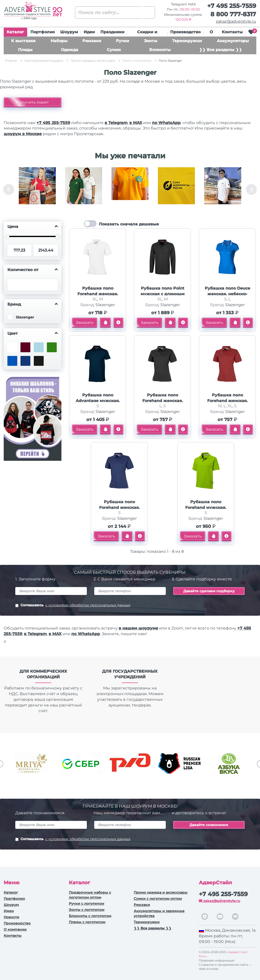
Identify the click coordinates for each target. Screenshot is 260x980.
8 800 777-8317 (233, 14)
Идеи (89, 32)
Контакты (232, 32)
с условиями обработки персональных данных (88, 605)
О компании (15, 929)
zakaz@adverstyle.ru (236, 21)
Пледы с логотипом (87, 922)
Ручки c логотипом (86, 904)
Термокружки (187, 41)
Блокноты (160, 50)
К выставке (23, 41)
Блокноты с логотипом (90, 916)
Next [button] (251, 189)
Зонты (151, 41)
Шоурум (69, 32)
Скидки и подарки (147, 33)
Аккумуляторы (233, 41)
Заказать (85, 323)
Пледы (25, 50)
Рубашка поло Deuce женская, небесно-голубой (227, 294)
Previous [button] (9, 189)
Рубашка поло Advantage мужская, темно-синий (98, 401)
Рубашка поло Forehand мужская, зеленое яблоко (206, 508)
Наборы (59, 41)
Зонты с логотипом (87, 910)
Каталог (15, 33)
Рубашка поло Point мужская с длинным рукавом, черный (163, 294)
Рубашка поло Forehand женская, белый (98, 294)
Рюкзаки (92, 41)
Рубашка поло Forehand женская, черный (163, 401)
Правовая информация (217, 960)
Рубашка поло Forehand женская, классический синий (119, 508)
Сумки (114, 50)
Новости (11, 917)
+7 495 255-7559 (232, 6)
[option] (37, 189)
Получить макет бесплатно (32, 104)
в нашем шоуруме (138, 628)
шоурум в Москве (23, 134)
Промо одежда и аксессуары (161, 892)
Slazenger (105, 305)
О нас (211, 33)
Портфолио (43, 32)
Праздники (112, 32)
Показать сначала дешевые (129, 224)
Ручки (122, 41)
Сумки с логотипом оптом (158, 899)
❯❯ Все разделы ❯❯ (221, 50)
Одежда (70, 50)
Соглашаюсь (73, 606)
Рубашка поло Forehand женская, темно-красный (227, 401)
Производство (185, 32)
